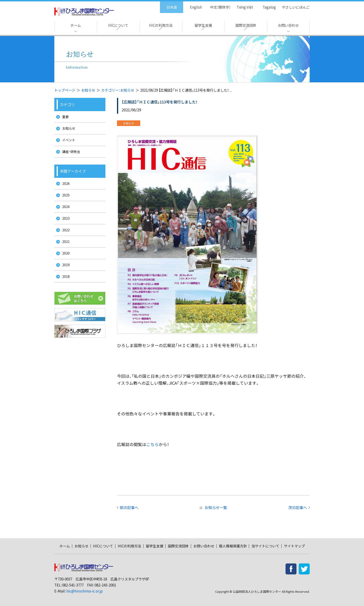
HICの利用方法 (161, 25)
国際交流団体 (246, 25)
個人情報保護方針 (233, 546)
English (191, 5)
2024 (64, 215)
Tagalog (266, 5)
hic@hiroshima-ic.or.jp (85, 591)
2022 (64, 241)
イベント (68, 143)
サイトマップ (294, 546)
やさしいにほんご (294, 5)
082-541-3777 (73, 585)
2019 (64, 280)
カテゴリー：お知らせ (118, 90)
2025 (64, 202)
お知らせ (88, 90)
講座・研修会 (70, 156)
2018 (64, 293)
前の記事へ (129, 507)
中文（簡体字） (216, 5)
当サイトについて (265, 546)
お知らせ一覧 (213, 507)
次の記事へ (298, 507)
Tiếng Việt (242, 5)
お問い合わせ (288, 25)
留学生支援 (203, 25)
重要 (64, 117)
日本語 (167, 5)
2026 (64, 189)
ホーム (76, 25)
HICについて (118, 25)
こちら (153, 444)
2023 (64, 228)
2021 (64, 254)
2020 (64, 267)
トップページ (65, 90)
